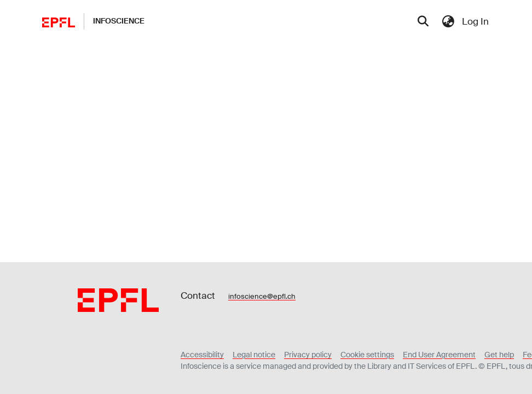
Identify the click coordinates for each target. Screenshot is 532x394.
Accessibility (202, 355)
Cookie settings (367, 355)
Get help (499, 355)
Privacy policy (308, 355)
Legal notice (254, 355)
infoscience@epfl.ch (262, 296)
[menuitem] (448, 21)
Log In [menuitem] (475, 21)
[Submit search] (423, 22)
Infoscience (119, 21)
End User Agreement (439, 355)
